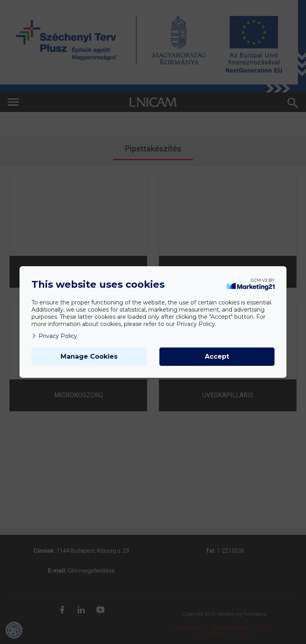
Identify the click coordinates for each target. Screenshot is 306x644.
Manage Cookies (89, 356)
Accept (217, 356)
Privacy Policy (54, 336)
